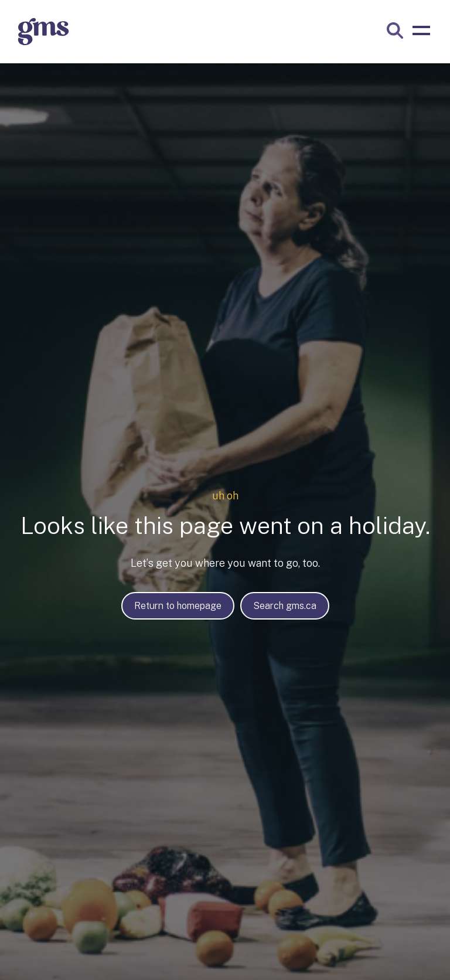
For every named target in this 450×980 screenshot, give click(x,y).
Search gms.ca (285, 606)
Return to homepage (178, 606)
